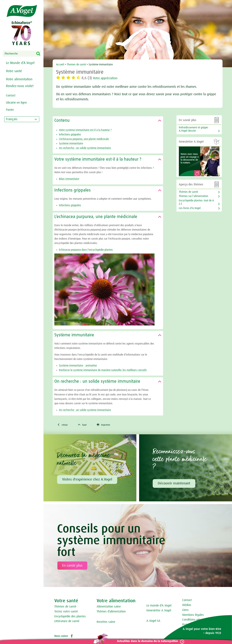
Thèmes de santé (65, 607)
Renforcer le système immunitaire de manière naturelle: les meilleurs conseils (103, 370)
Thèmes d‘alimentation (111, 612)
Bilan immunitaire (69, 179)
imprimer (106, 425)
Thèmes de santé (188, 192)
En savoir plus (72, 566)
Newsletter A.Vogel (159, 611)
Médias (187, 606)
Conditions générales (195, 620)
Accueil (60, 65)
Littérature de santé (67, 622)
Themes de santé (77, 65)
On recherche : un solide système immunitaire (85, 148)
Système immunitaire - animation (78, 366)
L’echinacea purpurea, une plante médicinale (84, 139)
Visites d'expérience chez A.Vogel (87, 480)
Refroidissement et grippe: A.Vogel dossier (194, 129)
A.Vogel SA (153, 621)
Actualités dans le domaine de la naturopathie (146, 641)
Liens (185, 611)
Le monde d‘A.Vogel (159, 606)
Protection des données (197, 625)
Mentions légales (193, 615)
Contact (187, 601)
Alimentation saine (109, 607)
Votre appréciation (107, 78)
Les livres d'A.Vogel (190, 208)
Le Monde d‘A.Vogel (20, 63)
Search (40, 54)
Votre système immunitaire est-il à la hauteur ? (85, 130)
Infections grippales (70, 134)
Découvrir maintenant (174, 484)
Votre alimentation (19, 79)
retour (63, 425)
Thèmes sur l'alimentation (194, 196)
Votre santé (14, 71)
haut (84, 425)
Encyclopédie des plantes (70, 617)
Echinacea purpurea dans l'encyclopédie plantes (86, 250)
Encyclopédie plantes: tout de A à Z (196, 202)
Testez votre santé (66, 612)
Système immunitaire (71, 143)
